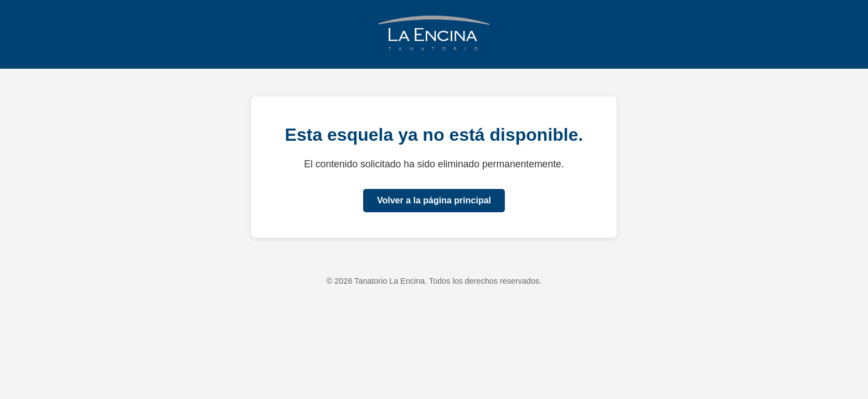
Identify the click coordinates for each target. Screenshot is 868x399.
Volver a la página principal (434, 200)
